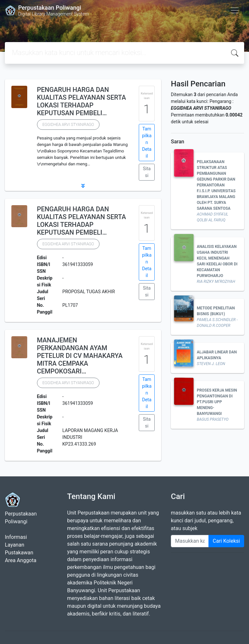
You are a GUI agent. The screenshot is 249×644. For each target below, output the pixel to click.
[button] (83, 186)
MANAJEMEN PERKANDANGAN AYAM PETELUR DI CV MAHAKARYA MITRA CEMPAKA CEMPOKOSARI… (80, 356)
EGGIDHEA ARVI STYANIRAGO (68, 125)
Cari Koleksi (226, 541)
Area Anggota (21, 560)
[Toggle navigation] (235, 10)
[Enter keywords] (190, 541)
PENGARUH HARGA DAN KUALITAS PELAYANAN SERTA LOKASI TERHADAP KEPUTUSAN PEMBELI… (82, 101)
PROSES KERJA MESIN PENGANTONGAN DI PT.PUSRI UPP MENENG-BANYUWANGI (217, 402)
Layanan (15, 545)
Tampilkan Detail (147, 142)
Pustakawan (19, 553)
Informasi (16, 537)
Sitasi (147, 172)
